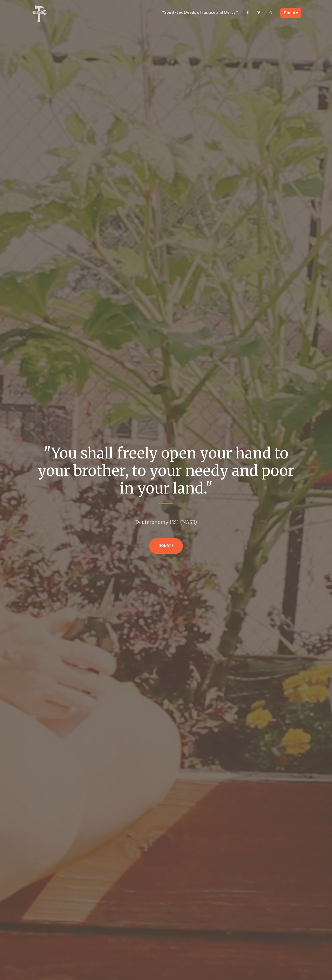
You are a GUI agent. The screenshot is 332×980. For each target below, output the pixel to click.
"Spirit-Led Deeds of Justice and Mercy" (200, 12)
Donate (291, 13)
